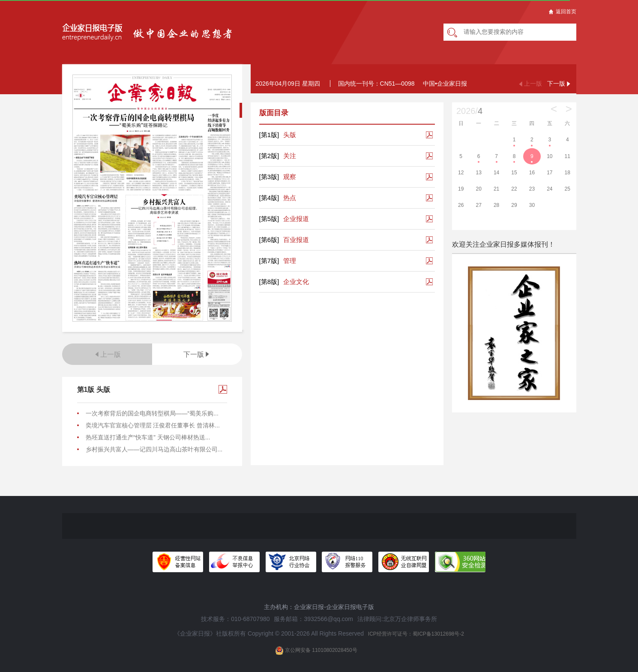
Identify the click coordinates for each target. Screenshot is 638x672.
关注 (278, 156)
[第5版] (269, 219)
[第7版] (269, 261)
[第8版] (269, 282)
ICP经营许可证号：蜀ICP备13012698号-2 (416, 634)
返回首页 (562, 12)
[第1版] (269, 135)
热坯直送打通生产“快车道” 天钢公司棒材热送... (148, 437)
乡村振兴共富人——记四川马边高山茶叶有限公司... (154, 449)
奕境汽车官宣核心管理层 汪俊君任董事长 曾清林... (153, 425)
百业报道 (284, 240)
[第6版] (269, 240)
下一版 (197, 354)
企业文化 (284, 282)
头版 (278, 135)
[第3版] (269, 177)
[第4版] (269, 198)
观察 (278, 177)
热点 (278, 198)
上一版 (107, 354)
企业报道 (284, 219)
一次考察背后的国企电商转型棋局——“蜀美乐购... (152, 413)
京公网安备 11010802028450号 (316, 651)
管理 (278, 261)
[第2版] (269, 156)
